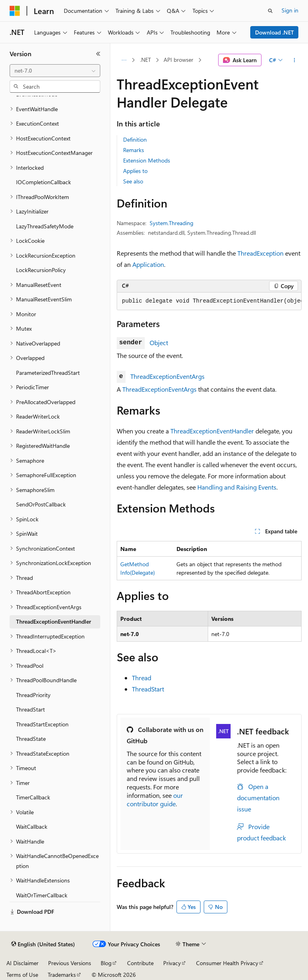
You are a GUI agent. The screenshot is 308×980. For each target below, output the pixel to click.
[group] (209, 301)
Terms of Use (22, 975)
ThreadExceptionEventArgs (167, 376)
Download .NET (275, 32)
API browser (178, 60)
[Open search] (270, 11)
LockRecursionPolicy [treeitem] (41, 270)
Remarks (134, 150)
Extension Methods (147, 160)
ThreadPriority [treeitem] (33, 695)
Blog (106, 963)
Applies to (135, 171)
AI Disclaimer (22, 963)
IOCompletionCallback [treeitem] (44, 182)
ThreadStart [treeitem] (30, 709)
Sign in (290, 10)
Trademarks (62, 975)
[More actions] (295, 60)
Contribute (140, 963)
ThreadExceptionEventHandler (212, 431)
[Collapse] (98, 54)
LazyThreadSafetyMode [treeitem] (45, 226)
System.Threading (171, 223)
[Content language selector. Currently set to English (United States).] (43, 944)
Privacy (172, 963)
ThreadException (260, 253)
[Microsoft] (15, 11)
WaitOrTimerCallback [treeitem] (42, 895)
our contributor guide (155, 799)
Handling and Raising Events (237, 487)
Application (148, 264)
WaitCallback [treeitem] (32, 826)
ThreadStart (148, 689)
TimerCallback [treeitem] (33, 797)
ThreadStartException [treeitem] (42, 724)
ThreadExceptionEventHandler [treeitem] (54, 621)
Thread (142, 678)
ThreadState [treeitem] (31, 739)
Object (159, 343)
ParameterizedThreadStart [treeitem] (48, 373)
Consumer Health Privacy (227, 963)
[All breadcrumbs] (124, 60)
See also (133, 181)
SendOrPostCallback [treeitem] (41, 504)
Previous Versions (70, 963)
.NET (145, 60)
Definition (135, 139)
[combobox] (55, 71)
